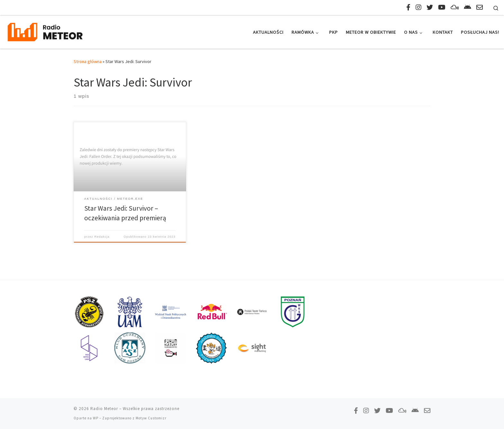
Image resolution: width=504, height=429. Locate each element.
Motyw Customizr (151, 418)
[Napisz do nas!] (480, 7)
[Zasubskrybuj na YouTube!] (442, 7)
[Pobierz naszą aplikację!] (468, 7)
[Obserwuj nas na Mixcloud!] (455, 7)
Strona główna (88, 61)
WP (96, 418)
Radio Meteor (104, 409)
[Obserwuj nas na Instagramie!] (419, 7)
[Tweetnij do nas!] (430, 7)
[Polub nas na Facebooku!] (408, 7)
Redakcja (102, 237)
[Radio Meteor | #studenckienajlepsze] (45, 31)
